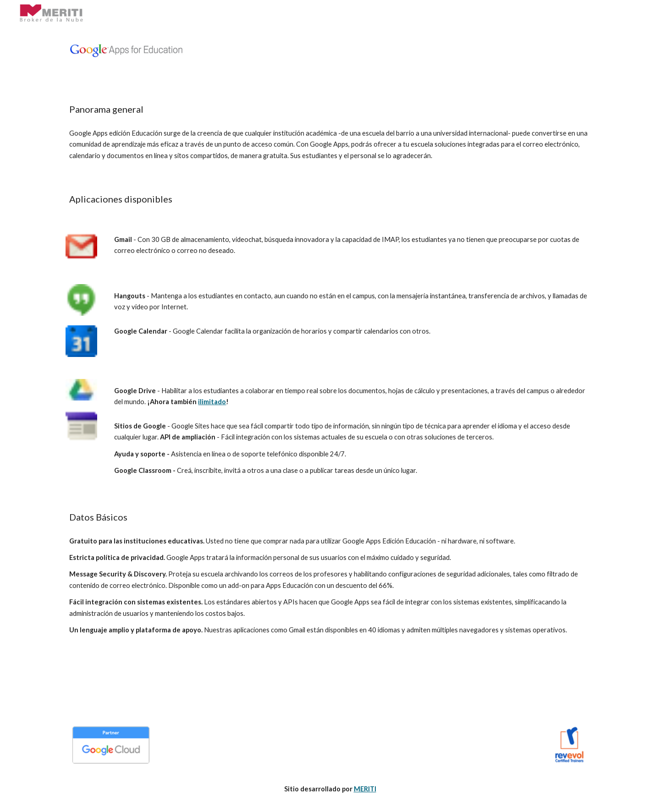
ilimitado (212, 402)
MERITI (365, 789)
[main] (330, 109)
